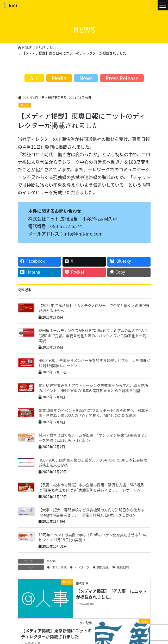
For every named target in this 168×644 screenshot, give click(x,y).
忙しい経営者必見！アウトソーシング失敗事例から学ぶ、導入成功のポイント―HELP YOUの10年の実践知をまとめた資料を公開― (93, 388)
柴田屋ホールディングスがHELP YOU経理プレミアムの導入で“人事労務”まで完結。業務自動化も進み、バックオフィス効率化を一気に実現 (94, 335)
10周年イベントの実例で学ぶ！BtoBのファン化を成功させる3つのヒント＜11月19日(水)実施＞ (93, 537)
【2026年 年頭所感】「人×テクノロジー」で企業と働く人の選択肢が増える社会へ (94, 308)
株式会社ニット (9, 5)
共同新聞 (103, 567)
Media (25, 105)
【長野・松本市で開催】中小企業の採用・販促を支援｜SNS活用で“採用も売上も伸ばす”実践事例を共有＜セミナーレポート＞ (91, 487)
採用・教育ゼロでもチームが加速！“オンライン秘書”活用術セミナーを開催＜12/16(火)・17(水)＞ (93, 438)
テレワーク (82, 567)
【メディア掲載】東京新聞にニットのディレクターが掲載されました (56, 633)
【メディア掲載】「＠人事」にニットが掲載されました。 (111, 594)
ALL (34, 78)
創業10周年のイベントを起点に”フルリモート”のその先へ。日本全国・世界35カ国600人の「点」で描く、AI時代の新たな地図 (94, 413)
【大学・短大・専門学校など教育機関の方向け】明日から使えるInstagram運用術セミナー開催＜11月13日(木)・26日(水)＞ (91, 512)
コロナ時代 (59, 567)
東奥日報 (123, 567)
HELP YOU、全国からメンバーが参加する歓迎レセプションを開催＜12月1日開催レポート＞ (94, 363)
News (86, 78)
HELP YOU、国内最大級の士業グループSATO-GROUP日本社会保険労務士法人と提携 (93, 462)
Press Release (122, 78)
